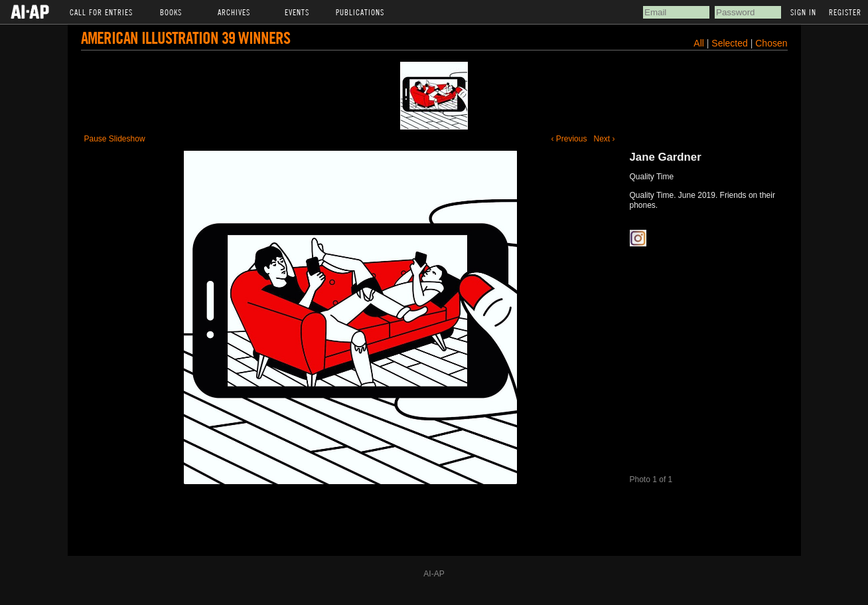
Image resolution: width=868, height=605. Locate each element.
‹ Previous (569, 139)
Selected (731, 43)
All (699, 43)
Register (845, 12)
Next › (604, 139)
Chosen (771, 43)
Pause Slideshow (115, 139)
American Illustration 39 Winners (185, 38)
